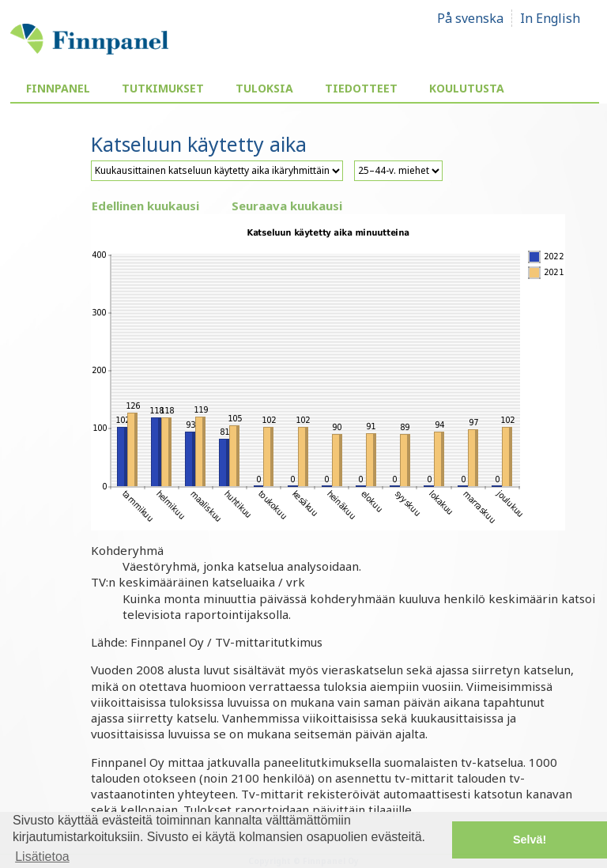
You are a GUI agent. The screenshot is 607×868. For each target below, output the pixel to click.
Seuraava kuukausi (287, 206)
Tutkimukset (163, 88)
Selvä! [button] (530, 840)
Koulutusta (467, 88)
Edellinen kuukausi (145, 206)
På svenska (470, 18)
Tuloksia (264, 88)
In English (550, 18)
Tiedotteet (361, 88)
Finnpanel (58, 88)
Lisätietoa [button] (42, 857)
